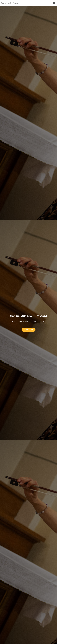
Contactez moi (29, 330)
